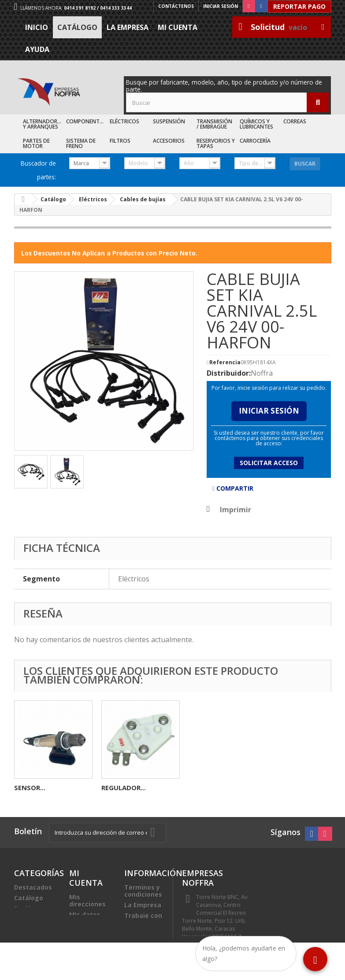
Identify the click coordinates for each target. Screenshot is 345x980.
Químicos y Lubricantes (256, 124)
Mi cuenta (178, 27)
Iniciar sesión (221, 6)
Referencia (225, 362)
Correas (295, 121)
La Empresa (128, 27)
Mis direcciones (87, 900)
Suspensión (169, 121)
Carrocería (255, 141)
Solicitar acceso (269, 463)
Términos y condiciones (143, 891)
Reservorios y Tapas (216, 143)
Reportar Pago (299, 6)
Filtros (120, 141)
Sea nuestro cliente (143, 937)
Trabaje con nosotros (143, 919)
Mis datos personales (87, 918)
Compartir (233, 488)
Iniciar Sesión (269, 411)
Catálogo (77, 27)
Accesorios (169, 141)
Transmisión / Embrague (214, 124)
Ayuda (37, 49)
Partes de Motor (36, 143)
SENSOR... (204, 788)
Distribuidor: (229, 373)
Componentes (86, 121)
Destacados (33, 887)
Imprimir (236, 510)
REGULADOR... (298, 788)
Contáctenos (176, 6)
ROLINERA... (33, 788)
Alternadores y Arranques (43, 124)
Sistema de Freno (81, 143)
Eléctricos (124, 121)
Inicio (37, 27)
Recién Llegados (29, 912)
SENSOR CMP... (125, 788)
